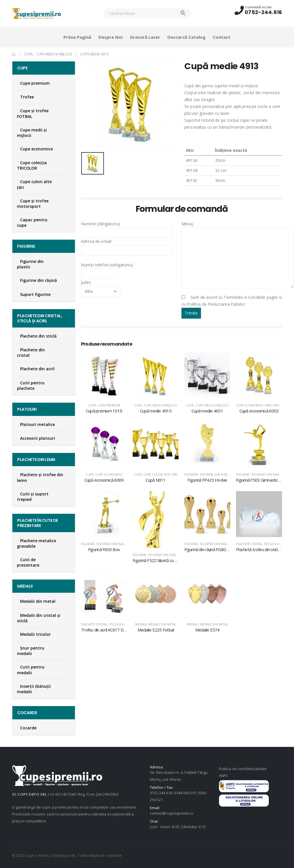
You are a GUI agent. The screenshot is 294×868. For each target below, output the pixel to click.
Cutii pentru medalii (31, 670)
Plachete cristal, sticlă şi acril (261, 544)
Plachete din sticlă (38, 336)
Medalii (141, 624)
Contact (222, 37)
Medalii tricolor (35, 634)
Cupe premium (109, 405)
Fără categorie (277, 405)
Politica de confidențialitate (243, 769)
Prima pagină (77, 37)
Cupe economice (249, 405)
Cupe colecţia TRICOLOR (32, 165)
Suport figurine (35, 294)
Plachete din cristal (31, 352)
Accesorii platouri (38, 438)
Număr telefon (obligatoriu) (107, 269)
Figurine (191, 474)
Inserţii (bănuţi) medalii (34, 689)
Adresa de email (127, 245)
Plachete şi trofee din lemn (40, 477)
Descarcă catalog (186, 37)
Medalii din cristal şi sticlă (39, 618)
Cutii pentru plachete (31, 385)
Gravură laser (145, 37)
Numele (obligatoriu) (127, 228)
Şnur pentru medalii (31, 651)
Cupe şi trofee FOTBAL (33, 113)
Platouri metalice (37, 424)
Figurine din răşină (215, 544)
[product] (104, 375)
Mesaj (238, 241)
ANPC (224, 776)
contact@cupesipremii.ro (172, 813)
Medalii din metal (162, 624)
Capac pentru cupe (32, 222)
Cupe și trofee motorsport (33, 204)
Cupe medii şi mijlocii (160, 405)
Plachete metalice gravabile (36, 543)
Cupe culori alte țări (160, 474)
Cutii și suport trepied (33, 497)
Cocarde (28, 728)
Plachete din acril (37, 369)
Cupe (92, 405)
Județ (101, 286)
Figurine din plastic (216, 474)
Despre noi (111, 37)
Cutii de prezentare (28, 562)
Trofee (27, 97)
